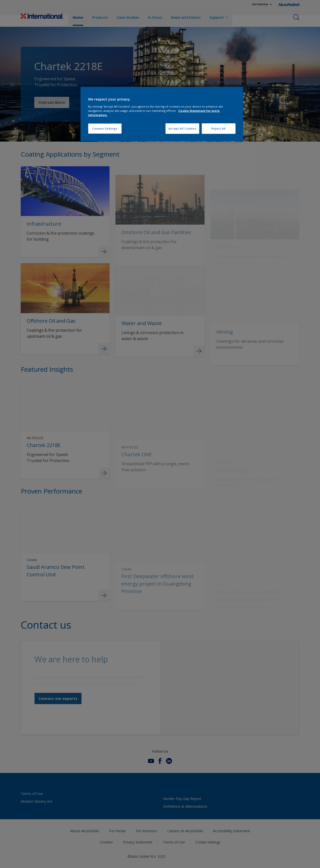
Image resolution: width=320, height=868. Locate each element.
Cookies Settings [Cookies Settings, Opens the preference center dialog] (105, 128)
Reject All (219, 128)
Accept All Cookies (182, 128)
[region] (162, 114)
